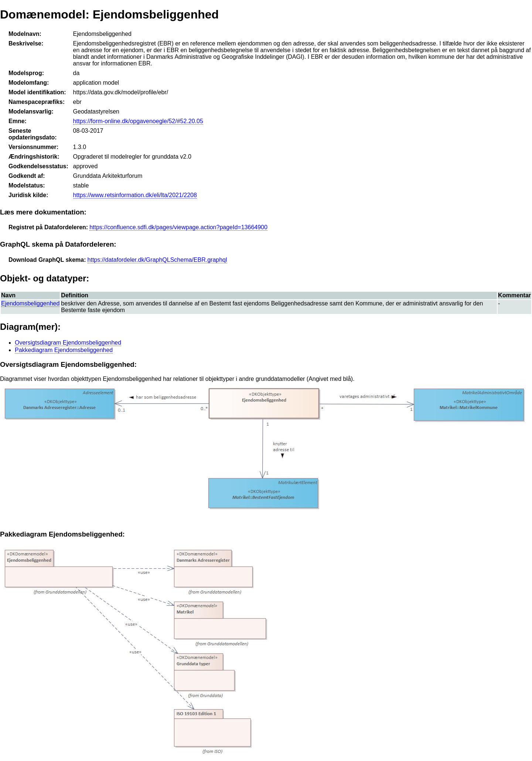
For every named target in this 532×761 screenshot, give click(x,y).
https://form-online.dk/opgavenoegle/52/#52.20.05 (138, 121)
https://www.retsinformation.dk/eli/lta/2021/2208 (135, 195)
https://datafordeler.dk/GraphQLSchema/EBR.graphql (157, 260)
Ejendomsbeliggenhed (30, 303)
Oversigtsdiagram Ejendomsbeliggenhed (68, 343)
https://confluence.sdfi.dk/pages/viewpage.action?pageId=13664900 (178, 227)
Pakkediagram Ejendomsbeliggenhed (64, 350)
